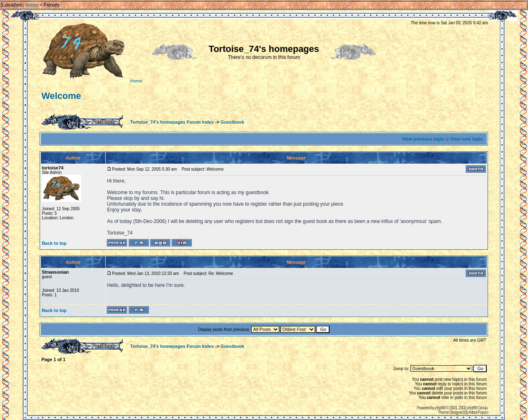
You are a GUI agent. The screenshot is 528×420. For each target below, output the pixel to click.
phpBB (440, 408)
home (32, 5)
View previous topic (423, 139)
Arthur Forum (478, 412)
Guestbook (232, 122)
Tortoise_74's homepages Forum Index (172, 122)
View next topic (467, 139)
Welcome (61, 96)
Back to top (54, 243)
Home (91, 81)
